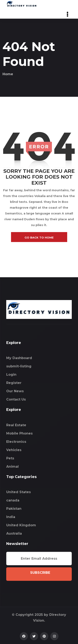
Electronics (16, 442)
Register (14, 383)
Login (11, 375)
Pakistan (14, 509)
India (11, 517)
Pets (10, 458)
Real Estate (16, 425)
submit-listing (19, 366)
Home (8, 74)
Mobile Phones (19, 433)
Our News (15, 391)
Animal (12, 467)
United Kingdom (21, 525)
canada (13, 500)
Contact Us (16, 399)
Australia (14, 533)
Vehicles (14, 450)
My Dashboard (19, 358)
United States (19, 492)
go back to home (39, 237)
